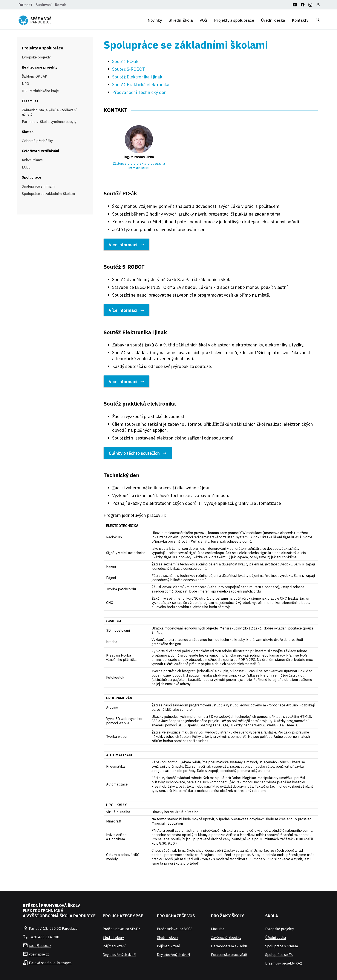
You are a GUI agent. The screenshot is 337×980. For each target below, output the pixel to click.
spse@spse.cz (40, 946)
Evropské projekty (36, 57)
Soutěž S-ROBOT (129, 69)
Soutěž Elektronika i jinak (137, 77)
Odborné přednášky (37, 141)
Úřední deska (273, 20)
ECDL (26, 167)
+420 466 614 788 (44, 937)
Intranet (25, 5)
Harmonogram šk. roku (229, 946)
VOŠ (203, 20)
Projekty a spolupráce (234, 20)
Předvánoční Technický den (139, 92)
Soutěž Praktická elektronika (141, 85)
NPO (25, 84)
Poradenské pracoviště (229, 955)
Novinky (155, 20)
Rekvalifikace (32, 160)
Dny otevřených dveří (119, 955)
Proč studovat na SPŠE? (121, 929)
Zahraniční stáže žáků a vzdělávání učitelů (49, 112)
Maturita (218, 929)
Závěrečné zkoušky (226, 937)
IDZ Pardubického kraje (40, 91)
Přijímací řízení (114, 946)
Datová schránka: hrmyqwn (50, 963)
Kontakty (300, 20)
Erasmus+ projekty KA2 (284, 963)
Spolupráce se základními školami (49, 194)
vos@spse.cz (39, 954)
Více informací (123, 245)
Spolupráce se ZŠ (279, 955)
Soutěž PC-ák (125, 61)
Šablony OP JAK (34, 76)
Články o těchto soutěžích (134, 453)
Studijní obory (113, 937)
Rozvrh (61, 5)
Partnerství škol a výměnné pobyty (49, 122)
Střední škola (181, 20)
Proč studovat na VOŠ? (175, 929)
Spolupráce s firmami (39, 186)
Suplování (44, 5)
